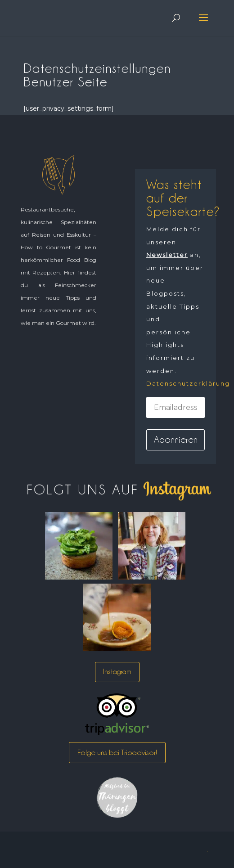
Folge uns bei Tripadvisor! (117, 752)
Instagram (117, 672)
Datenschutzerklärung (188, 383)
